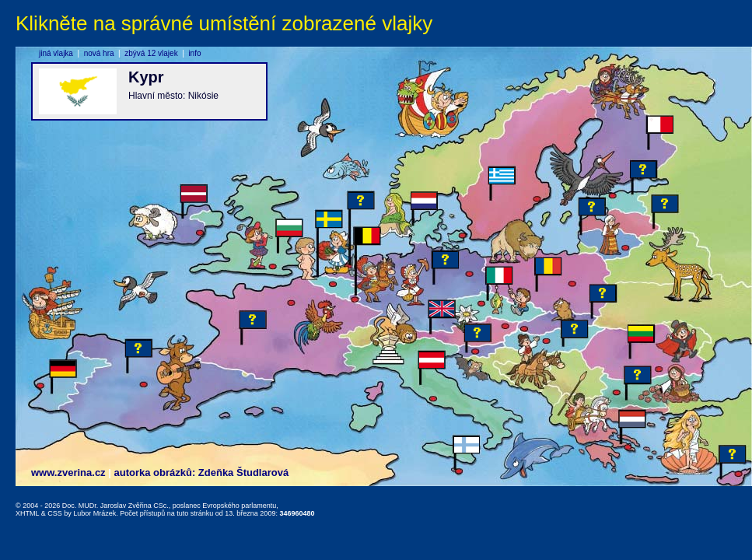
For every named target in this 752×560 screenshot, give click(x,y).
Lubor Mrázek (94, 513)
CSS (55, 513)
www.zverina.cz (68, 472)
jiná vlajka (56, 53)
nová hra (99, 53)
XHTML (27, 513)
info (194, 53)
